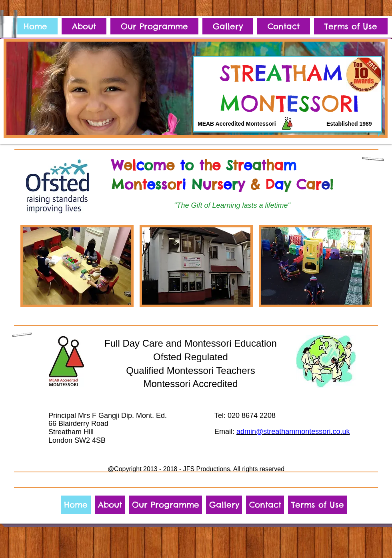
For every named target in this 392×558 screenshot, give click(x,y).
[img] (77, 266)
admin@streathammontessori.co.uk (293, 432)
